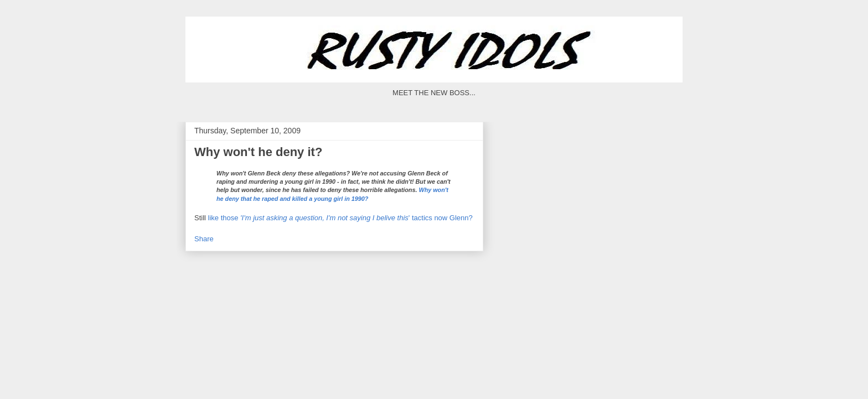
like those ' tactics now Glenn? (340, 218)
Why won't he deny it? (258, 152)
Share (204, 239)
